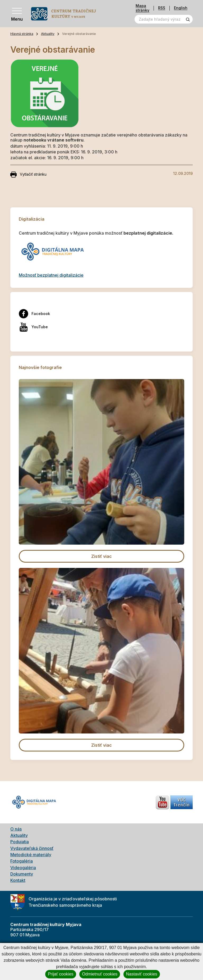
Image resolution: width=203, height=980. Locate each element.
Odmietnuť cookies (100, 974)
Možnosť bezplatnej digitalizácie (51, 275)
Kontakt (18, 880)
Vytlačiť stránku (28, 175)
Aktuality (48, 34)
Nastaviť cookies (142, 974)
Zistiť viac (101, 556)
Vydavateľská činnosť (32, 848)
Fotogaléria (22, 861)
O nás (16, 829)
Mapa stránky (142, 8)
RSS (162, 8)
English (181, 8)
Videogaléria (23, 868)
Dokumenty (22, 874)
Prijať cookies (61, 974)
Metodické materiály (31, 855)
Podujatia (20, 842)
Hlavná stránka (22, 34)
